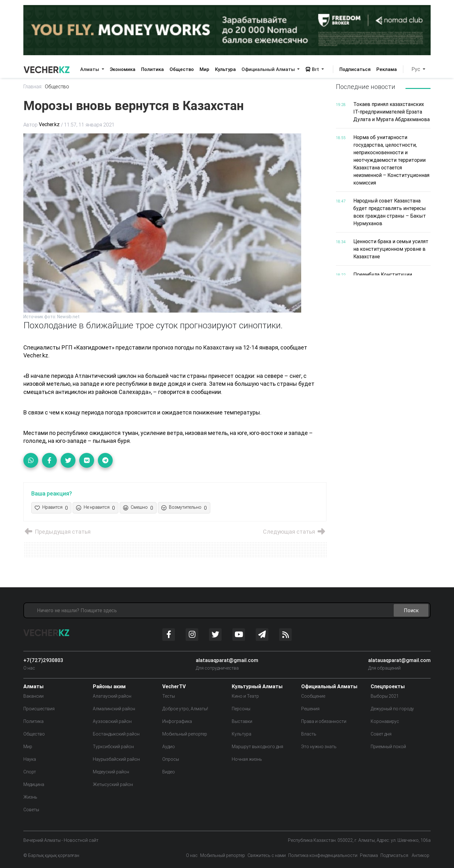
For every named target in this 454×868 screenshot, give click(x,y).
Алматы (90, 69)
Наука (30, 759)
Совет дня (381, 734)
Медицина (34, 784)
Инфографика (177, 721)
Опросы (171, 759)
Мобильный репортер (185, 734)
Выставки (242, 721)
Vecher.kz (49, 125)
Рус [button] (417, 69)
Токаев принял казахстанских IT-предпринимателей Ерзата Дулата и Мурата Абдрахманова (391, 112)
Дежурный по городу (392, 709)
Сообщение (313, 696)
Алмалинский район (114, 709)
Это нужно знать (319, 747)
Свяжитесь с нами (267, 855)
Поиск (411, 610)
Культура (225, 69)
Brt (313, 69)
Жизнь (30, 797)
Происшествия (39, 709)
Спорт (30, 772)
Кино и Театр (245, 696)
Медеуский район (111, 772)
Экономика (123, 69)
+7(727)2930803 (43, 660)
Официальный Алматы (269, 69)
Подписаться (355, 69)
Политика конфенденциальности (323, 855)
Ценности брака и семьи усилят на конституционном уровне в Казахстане (391, 249)
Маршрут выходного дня (257, 747)
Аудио (169, 747)
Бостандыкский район (116, 734)
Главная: (33, 87)
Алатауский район (112, 696)
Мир (204, 69)
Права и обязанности (324, 721)
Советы (31, 810)
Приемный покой (388, 747)
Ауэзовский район (112, 721)
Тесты (169, 696)
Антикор (420, 855)
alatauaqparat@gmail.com (227, 660)
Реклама (387, 69)
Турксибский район (113, 747)
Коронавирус (385, 721)
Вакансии (33, 696)
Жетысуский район (113, 784)
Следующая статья (295, 532)
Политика (152, 69)
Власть (309, 734)
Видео (169, 772)
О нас (29, 668)
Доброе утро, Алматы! (185, 709)
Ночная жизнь (247, 759)
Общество (182, 69)
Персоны (241, 709)
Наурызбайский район (116, 759)
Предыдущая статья (57, 532)
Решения (310, 709)
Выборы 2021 (385, 696)
